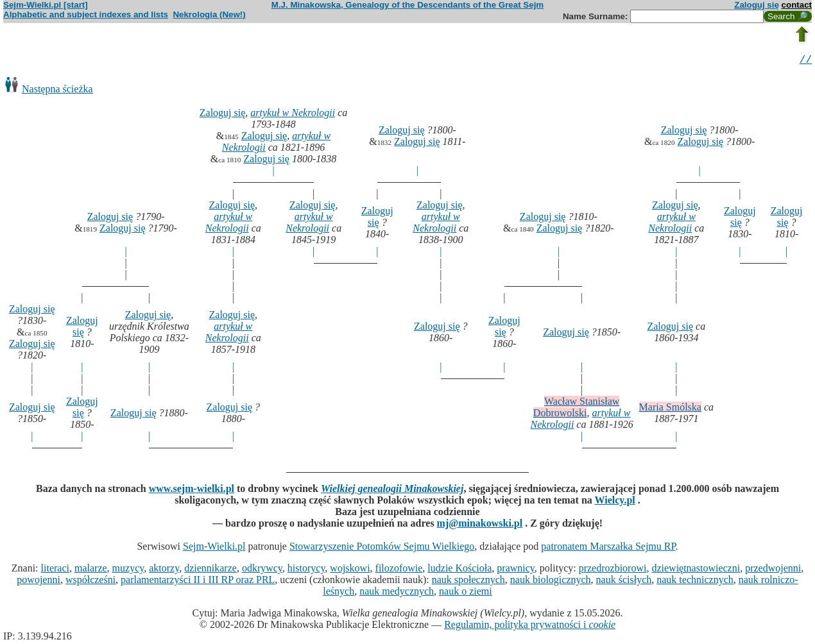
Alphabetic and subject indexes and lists (86, 14)
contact (797, 5)
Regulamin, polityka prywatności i (530, 626)
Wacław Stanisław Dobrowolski (576, 409)
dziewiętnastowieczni (696, 570)
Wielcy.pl (615, 502)
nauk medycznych (397, 593)
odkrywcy (262, 570)
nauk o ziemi (466, 593)
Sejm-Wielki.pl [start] (46, 5)
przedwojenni (773, 570)
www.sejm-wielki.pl (192, 490)
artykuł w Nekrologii (293, 114)
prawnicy (516, 570)
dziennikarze (210, 570)
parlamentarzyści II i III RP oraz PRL (198, 581)
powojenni (39, 581)
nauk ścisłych (624, 581)
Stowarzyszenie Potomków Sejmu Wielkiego (382, 548)
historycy (306, 570)
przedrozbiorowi (613, 570)
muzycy (128, 570)
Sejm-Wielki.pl (214, 548)
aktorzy (164, 570)
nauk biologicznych (551, 581)
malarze (91, 570)
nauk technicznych (695, 581)
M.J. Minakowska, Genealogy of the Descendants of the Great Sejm (407, 5)
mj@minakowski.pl (480, 525)
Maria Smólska (670, 409)
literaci (55, 570)
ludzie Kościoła (459, 570)
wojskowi (350, 570)
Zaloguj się (757, 5)
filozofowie (399, 570)
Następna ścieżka (57, 91)
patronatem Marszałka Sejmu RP (608, 548)
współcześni (90, 581)
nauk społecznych (468, 581)
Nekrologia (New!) (209, 14)
